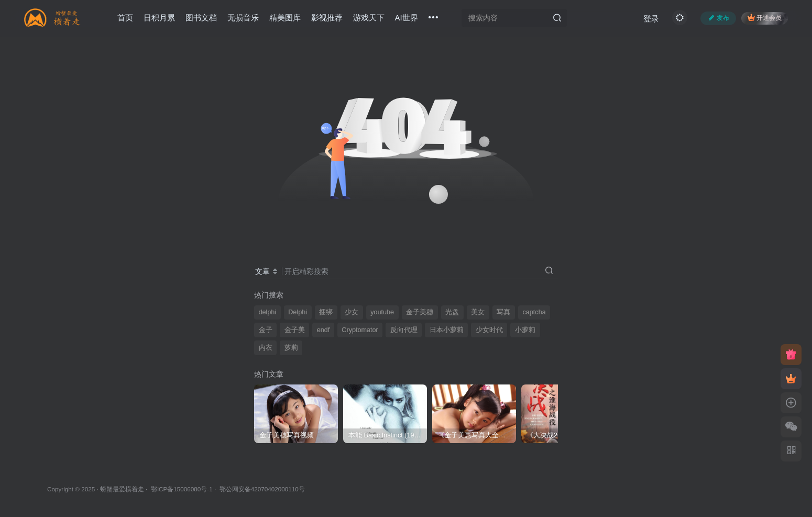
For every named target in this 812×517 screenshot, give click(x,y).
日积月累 (159, 18)
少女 (352, 312)
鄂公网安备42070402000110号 (262, 489)
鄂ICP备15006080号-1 (182, 489)
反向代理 (404, 330)
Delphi (298, 312)
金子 (266, 330)
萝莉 (291, 348)
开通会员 (765, 18)
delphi (268, 312)
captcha (534, 312)
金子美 (295, 330)
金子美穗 (420, 312)
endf (323, 330)
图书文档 (201, 18)
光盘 (452, 312)
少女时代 (489, 330)
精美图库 (285, 18)
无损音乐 (243, 18)
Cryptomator (360, 330)
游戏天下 (369, 18)
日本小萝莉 (447, 330)
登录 (651, 19)
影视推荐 (327, 18)
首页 (125, 18)
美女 (478, 312)
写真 (503, 312)
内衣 (266, 348)
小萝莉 (525, 330)
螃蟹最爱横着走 (122, 489)
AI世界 (407, 18)
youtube (382, 312)
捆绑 (326, 312)
